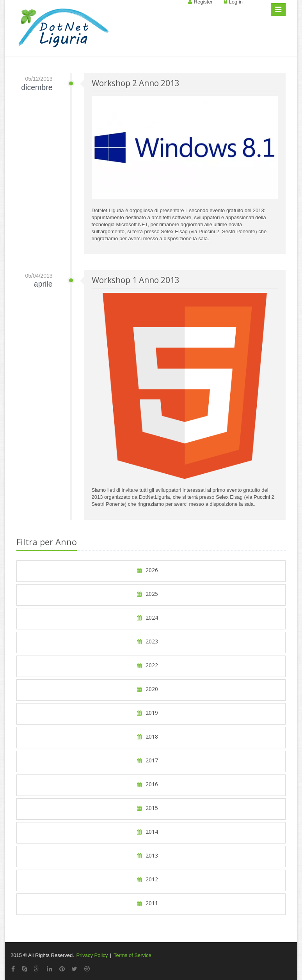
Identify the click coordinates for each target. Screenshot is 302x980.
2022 (147, 665)
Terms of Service (132, 955)
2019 (147, 713)
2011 (147, 903)
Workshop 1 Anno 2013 (136, 280)
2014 (147, 832)
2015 (147, 808)
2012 (147, 879)
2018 (147, 736)
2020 (147, 689)
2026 (147, 570)
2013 (147, 855)
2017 (147, 760)
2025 (147, 594)
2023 (147, 641)
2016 (147, 784)
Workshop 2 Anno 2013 (136, 83)
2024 (147, 618)
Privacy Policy (92, 955)
